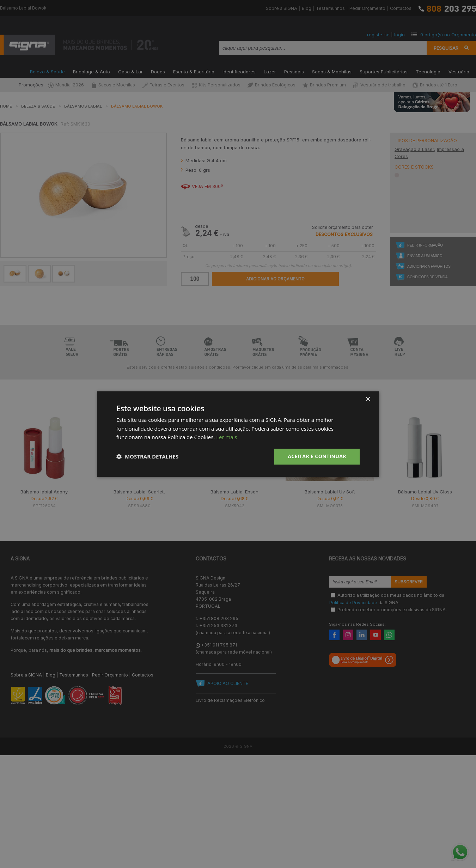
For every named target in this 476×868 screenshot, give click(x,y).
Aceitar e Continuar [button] (317, 456)
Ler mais (227, 437)
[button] (147, 457)
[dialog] (238, 434)
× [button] (368, 399)
